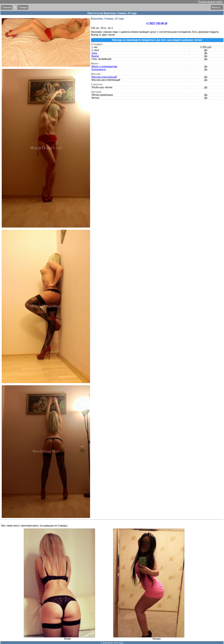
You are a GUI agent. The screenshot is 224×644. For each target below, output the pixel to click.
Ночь (94, 53)
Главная (7, 7)
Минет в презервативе (105, 66)
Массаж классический (104, 77)
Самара (23, 7)
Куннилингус (99, 69)
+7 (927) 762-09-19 (157, 23)
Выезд (95, 56)
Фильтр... (217, 7)
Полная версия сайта (210, 2)
